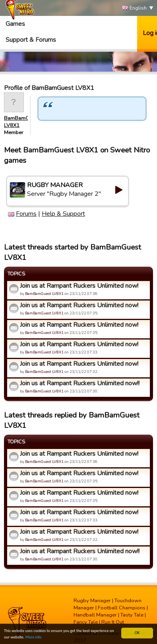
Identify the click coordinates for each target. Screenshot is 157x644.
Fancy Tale (86, 622)
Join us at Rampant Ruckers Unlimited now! (79, 286)
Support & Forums (31, 40)
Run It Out (113, 622)
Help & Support (63, 214)
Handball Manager (95, 615)
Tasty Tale (132, 615)
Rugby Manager (92, 601)
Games (15, 24)
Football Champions (122, 608)
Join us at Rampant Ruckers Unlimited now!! (80, 383)
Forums (26, 214)
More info (34, 637)
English (134, 8)
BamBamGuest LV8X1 (44, 294)
